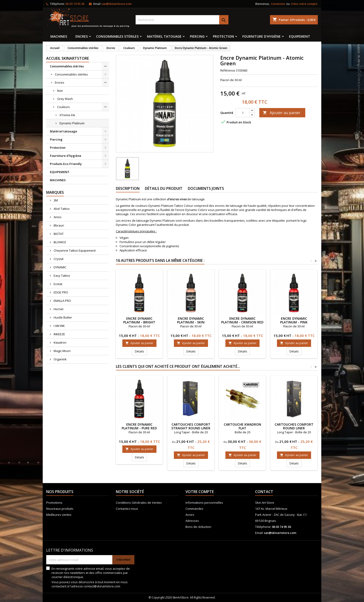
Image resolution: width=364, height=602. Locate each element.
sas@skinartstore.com (117, 4)
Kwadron (60, 342)
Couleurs (63, 107)
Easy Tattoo (62, 276)
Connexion (278, 4)
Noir (60, 91)
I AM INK (59, 326)
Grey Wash (65, 99)
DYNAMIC (60, 267)
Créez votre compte (304, 4)
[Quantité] (243, 113)
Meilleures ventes (59, 515)
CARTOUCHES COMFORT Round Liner (294, 426)
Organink (60, 359)
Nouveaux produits (60, 509)
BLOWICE (60, 242)
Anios (57, 217)
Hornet (58, 309)
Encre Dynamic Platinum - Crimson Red (242, 320)
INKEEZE (59, 334)
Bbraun (58, 225)
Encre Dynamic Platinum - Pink (294, 320)
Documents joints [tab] (206, 188)
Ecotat (58, 284)
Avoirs (190, 515)
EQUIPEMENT (300, 36)
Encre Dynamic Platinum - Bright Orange (139, 322)
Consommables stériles (117, 36)
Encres (82, 36)
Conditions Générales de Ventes (139, 503)
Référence (228, 70)
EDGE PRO (60, 292)
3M (55, 200)
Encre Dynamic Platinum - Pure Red (139, 426)
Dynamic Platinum (72, 123)
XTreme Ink (67, 115)
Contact (264, 492)
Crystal (58, 259)
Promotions (54, 503)
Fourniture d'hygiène (262, 36)
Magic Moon (62, 351)
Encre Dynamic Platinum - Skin (191, 320)
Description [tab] (128, 188)
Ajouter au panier (282, 113)
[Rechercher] (182, 20)
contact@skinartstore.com (102, 586)
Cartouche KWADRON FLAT (242, 426)
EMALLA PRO (62, 301)
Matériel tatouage (164, 36)
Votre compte (200, 492)
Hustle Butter (62, 317)
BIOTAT (58, 234)
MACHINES (59, 36)
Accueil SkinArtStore (68, 58)
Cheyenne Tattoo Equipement (74, 250)
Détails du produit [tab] (164, 188)
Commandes (194, 509)
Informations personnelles (204, 503)
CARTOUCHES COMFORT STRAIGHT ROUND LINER (191, 426)
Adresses (192, 521)
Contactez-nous (127, 509)
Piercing (197, 36)
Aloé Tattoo (61, 209)
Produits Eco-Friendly (66, 164)
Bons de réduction (198, 527)
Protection (223, 36)
